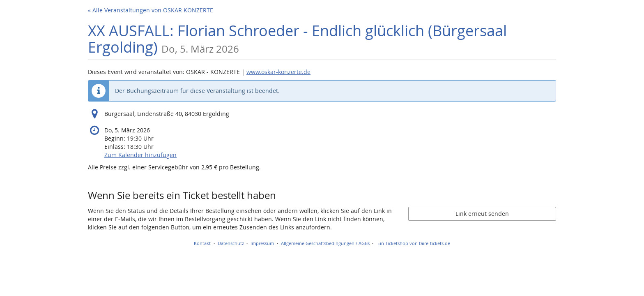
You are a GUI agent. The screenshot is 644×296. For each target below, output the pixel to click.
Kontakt (202, 243)
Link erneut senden (482, 214)
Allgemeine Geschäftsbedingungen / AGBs (325, 243)
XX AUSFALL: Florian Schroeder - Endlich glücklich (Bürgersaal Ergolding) (297, 39)
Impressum (262, 243)
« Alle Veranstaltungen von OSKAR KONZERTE (151, 10)
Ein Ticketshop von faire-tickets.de (414, 243)
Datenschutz (231, 243)
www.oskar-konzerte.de (278, 72)
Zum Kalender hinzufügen (140, 155)
